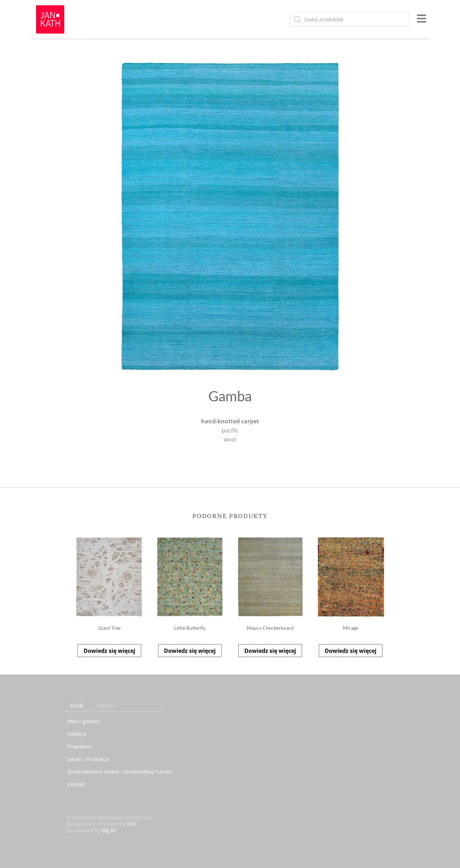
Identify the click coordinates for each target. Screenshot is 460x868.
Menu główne (83, 721)
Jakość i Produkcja (88, 759)
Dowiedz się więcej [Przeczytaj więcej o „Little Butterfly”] (190, 651)
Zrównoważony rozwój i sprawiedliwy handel (120, 772)
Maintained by (92, 830)
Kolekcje (77, 734)
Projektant (79, 746)
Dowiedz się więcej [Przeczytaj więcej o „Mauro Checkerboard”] (270, 651)
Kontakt (76, 784)
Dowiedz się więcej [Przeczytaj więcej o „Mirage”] (351, 651)
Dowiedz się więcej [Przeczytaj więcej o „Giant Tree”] (109, 651)
